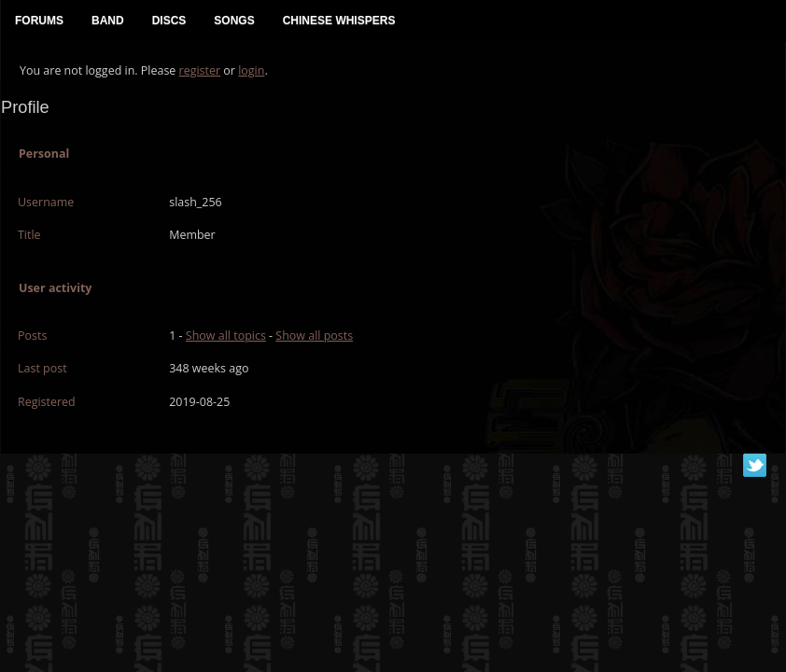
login (251, 70)
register (200, 70)
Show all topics (226, 336)
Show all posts (314, 336)
